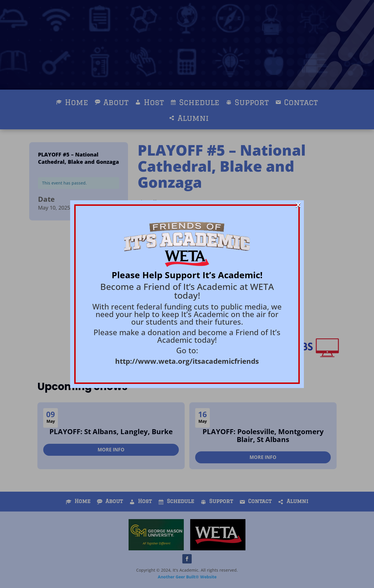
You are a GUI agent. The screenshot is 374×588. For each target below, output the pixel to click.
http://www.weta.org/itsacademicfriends (187, 361)
